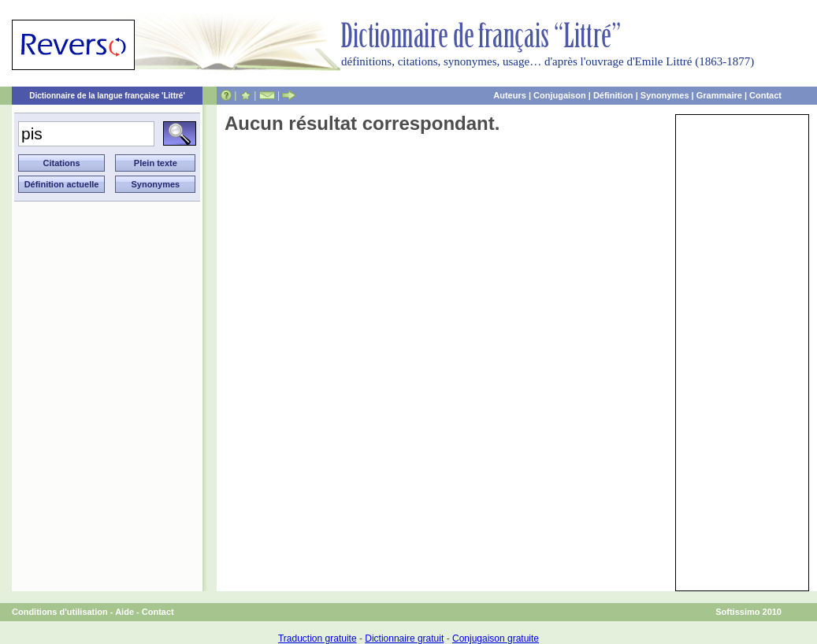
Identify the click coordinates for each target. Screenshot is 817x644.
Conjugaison (560, 95)
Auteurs (510, 95)
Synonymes (665, 95)
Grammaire (719, 95)
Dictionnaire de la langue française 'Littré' (107, 96)
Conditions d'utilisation (60, 612)
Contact (765, 95)
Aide (124, 612)
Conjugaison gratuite (496, 638)
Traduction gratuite (318, 638)
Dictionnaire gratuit (404, 638)
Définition (613, 95)
